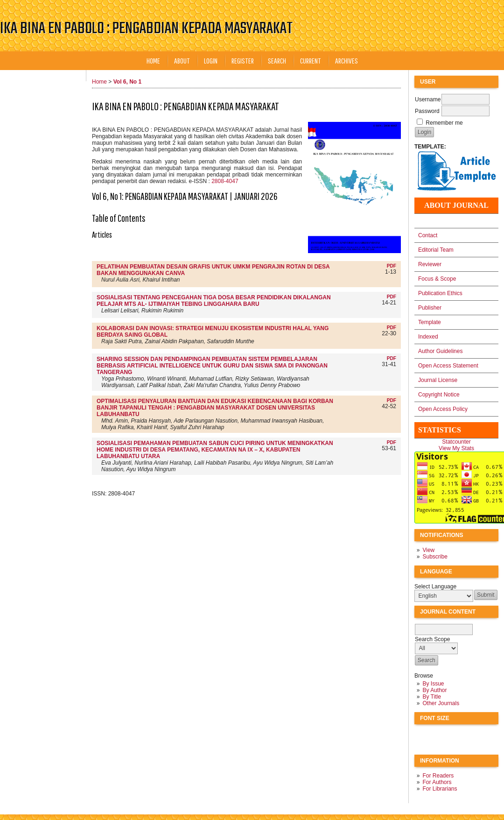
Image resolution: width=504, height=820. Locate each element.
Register (243, 60)
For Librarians (440, 789)
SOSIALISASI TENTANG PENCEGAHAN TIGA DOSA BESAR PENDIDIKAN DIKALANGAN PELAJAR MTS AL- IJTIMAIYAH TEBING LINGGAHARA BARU (214, 301)
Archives (346, 60)
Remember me (444, 123)
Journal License (438, 380)
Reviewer (430, 264)
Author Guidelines (440, 351)
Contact (428, 235)
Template (430, 322)
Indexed (428, 337)
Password (427, 111)
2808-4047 (225, 181)
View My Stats (456, 448)
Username (428, 99)
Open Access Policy (443, 409)
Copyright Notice (439, 395)
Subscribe (435, 557)
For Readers (438, 776)
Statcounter (456, 442)
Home (153, 60)
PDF (392, 266)
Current (311, 60)
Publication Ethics (440, 293)
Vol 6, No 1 (127, 82)
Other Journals (441, 703)
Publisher (430, 308)
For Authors (437, 782)
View (428, 550)
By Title (431, 697)
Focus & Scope (437, 279)
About (182, 60)
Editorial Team (436, 250)
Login (211, 60)
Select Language (435, 587)
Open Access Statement (448, 366)
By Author (434, 690)
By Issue (433, 684)
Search (277, 60)
